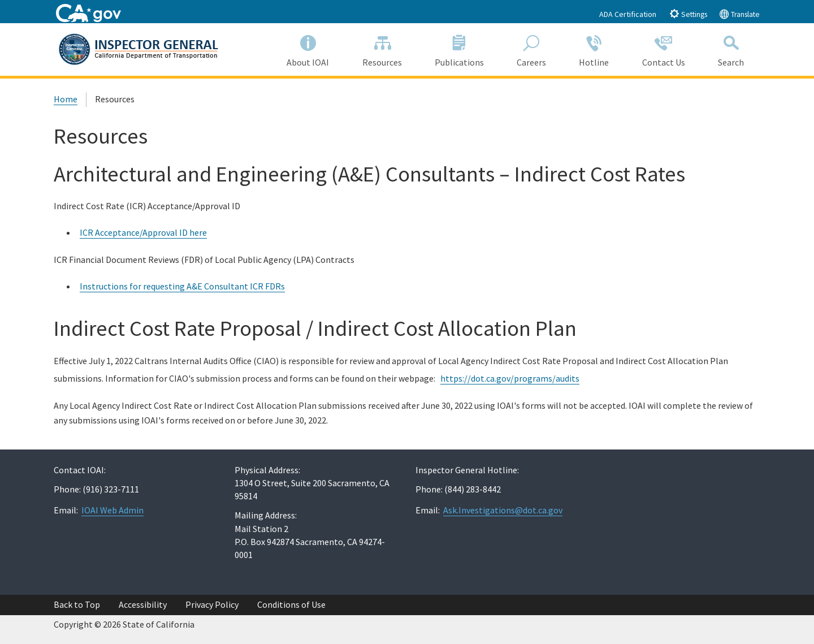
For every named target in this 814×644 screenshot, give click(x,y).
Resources (382, 49)
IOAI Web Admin (112, 510)
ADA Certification (628, 14)
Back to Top (77, 604)
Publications (459, 49)
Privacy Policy (212, 604)
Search (731, 49)
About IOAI (308, 49)
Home (66, 99)
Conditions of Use (291, 604)
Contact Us (664, 49)
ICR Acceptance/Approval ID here (143, 232)
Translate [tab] (739, 14)
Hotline (594, 49)
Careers (531, 49)
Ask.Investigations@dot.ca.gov (503, 510)
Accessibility (143, 604)
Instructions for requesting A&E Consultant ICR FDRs (182, 286)
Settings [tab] (688, 14)
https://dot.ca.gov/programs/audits (510, 378)
